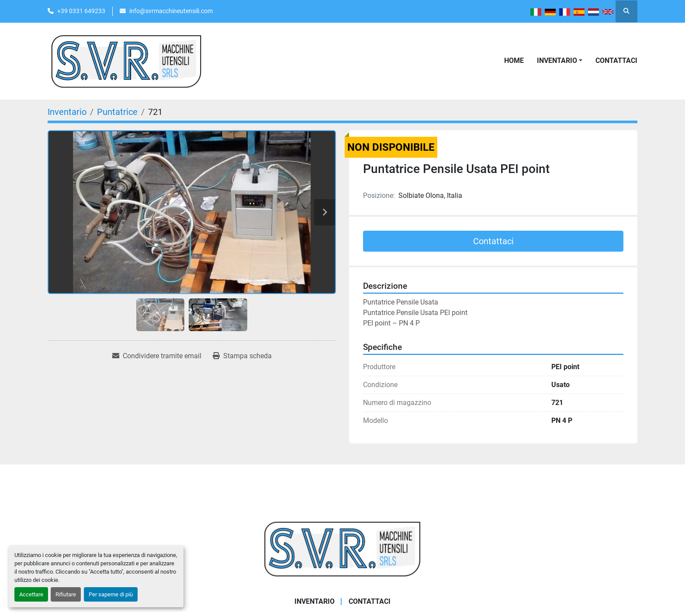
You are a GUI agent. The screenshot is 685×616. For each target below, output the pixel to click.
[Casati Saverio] (342, 549)
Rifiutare (66, 594)
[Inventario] (67, 112)
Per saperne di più (111, 594)
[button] (560, 61)
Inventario (557, 61)
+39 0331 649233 (81, 11)
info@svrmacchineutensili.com (171, 11)
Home (514, 61)
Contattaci (616, 61)
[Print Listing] (242, 356)
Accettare (31, 594)
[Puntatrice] (117, 112)
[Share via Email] (157, 356)
